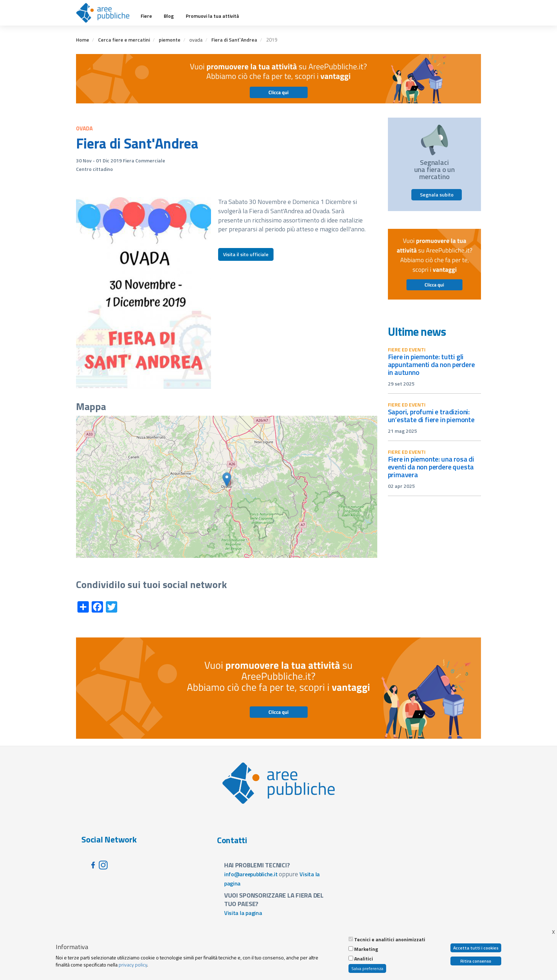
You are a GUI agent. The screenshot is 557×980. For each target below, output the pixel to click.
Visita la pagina (243, 913)
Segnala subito (437, 195)
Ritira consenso (476, 961)
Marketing (366, 949)
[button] (227, 480)
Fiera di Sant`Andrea (234, 40)
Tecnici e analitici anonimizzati (390, 939)
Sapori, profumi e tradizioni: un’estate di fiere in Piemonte (431, 416)
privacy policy (133, 965)
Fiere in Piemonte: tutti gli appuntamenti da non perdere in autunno (431, 364)
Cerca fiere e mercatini (124, 40)
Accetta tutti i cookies (476, 948)
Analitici (364, 959)
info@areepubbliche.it (251, 874)
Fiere (146, 16)
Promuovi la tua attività (212, 16)
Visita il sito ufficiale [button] (246, 254)
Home (83, 40)
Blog (169, 16)
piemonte (170, 40)
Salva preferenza (367, 968)
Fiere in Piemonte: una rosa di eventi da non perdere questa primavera (431, 467)
